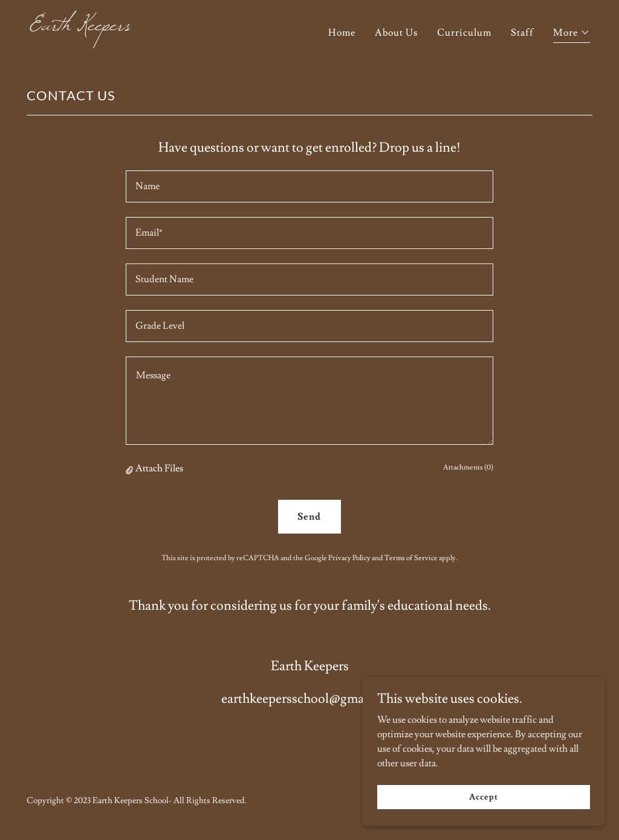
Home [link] (342, 33)
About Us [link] (396, 33)
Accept (483, 796)
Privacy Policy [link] (349, 558)
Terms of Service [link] (411, 558)
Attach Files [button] (159, 468)
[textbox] (309, 186)
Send (309, 517)
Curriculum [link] (464, 33)
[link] (164, 27)
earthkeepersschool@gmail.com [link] (310, 699)
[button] (572, 34)
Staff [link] (522, 33)
